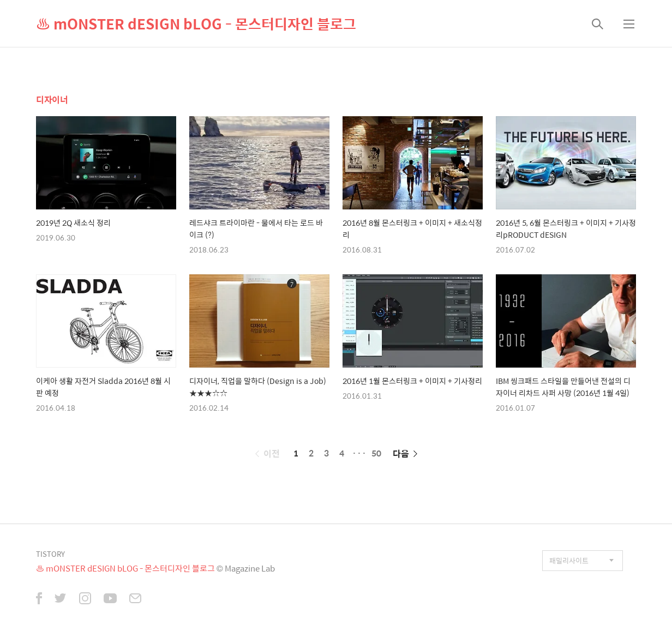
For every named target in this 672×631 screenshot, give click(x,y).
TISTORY (50, 554)
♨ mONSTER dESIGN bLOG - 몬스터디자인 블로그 (196, 23)
